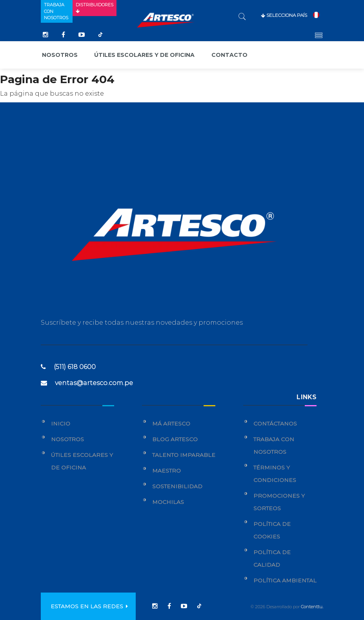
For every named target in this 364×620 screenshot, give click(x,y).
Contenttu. (312, 607)
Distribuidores (95, 8)
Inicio (61, 424)
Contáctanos (275, 424)
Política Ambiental (285, 580)
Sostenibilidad (177, 486)
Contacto (229, 55)
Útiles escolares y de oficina (144, 55)
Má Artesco (171, 424)
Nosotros (60, 55)
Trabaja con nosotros (56, 11)
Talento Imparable (184, 455)
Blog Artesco (175, 439)
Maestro (167, 471)
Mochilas (168, 502)
